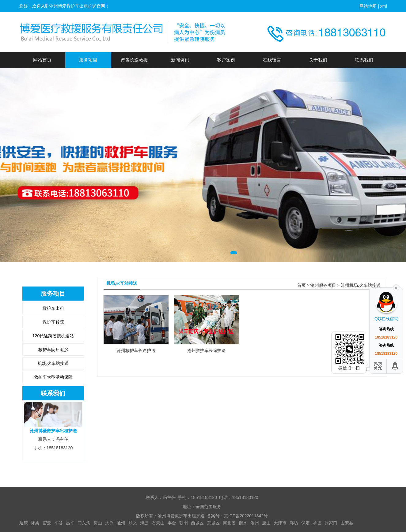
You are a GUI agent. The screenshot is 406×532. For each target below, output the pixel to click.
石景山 (158, 523)
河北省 (229, 523)
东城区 (213, 523)
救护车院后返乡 (53, 350)
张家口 (331, 523)
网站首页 (42, 60)
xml (384, 6)
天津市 (280, 523)
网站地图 (368, 6)
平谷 (59, 523)
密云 (47, 523)
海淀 (144, 523)
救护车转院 (53, 322)
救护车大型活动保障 (53, 377)
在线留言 (272, 60)
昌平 (70, 523)
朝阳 (184, 523)
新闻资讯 (180, 60)
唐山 (266, 523)
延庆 (24, 523)
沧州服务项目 (323, 285)
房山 (98, 523)
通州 (121, 523)
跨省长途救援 (134, 60)
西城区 (197, 523)
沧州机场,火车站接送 (361, 285)
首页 (302, 285)
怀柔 (35, 523)
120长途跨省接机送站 (53, 336)
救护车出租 (53, 308)
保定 (305, 523)
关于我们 (318, 60)
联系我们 (364, 60)
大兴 (109, 523)
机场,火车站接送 (53, 363)
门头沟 (84, 523)
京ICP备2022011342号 (246, 516)
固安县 (347, 523)
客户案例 (226, 60)
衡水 (243, 523)
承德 (317, 523)
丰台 (172, 523)
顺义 (133, 523)
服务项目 (88, 60)
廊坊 (294, 523)
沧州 (255, 523)
